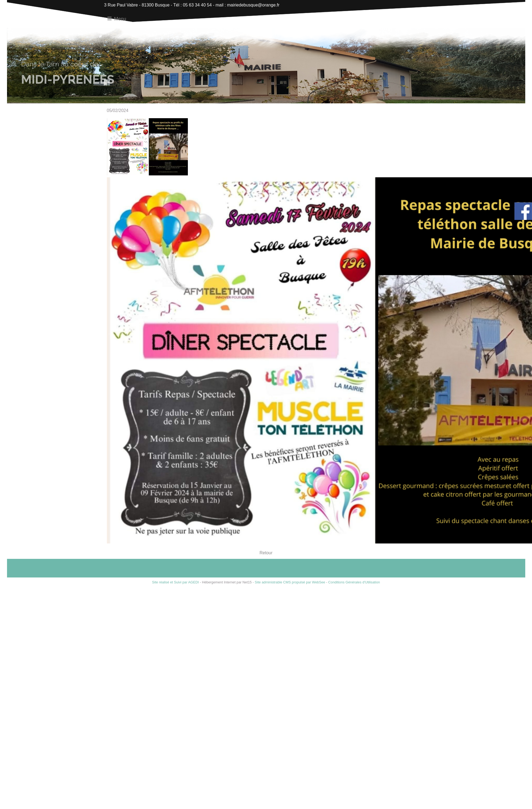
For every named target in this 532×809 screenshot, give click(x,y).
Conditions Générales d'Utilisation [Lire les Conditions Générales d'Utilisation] (354, 582)
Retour (266, 553)
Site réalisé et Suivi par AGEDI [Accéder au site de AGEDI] (175, 582)
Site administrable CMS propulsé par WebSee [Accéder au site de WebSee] (290, 582)
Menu (120, 19)
